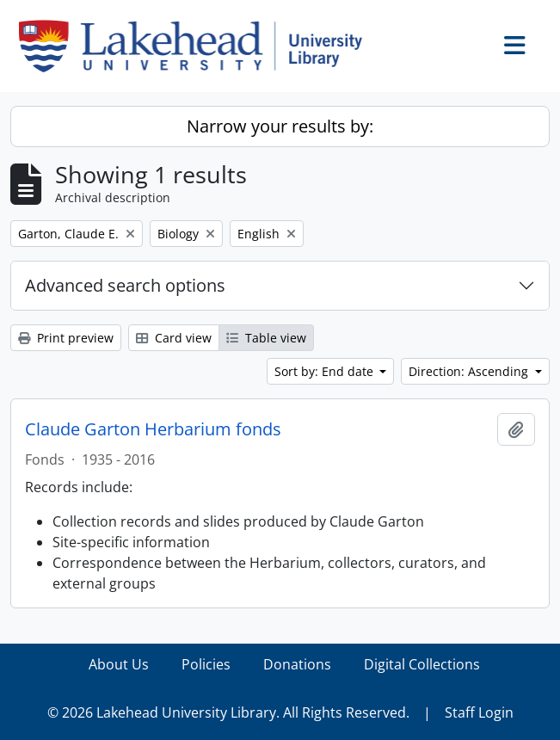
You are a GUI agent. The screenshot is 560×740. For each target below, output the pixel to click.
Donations (297, 664)
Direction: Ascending (470, 371)
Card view (174, 338)
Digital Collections (422, 664)
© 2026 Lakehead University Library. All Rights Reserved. (228, 712)
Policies (206, 664)
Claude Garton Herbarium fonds (153, 429)
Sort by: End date (326, 371)
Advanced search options (125, 285)
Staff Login (479, 712)
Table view (266, 338)
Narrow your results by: (280, 126)
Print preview (66, 338)
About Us (119, 664)
